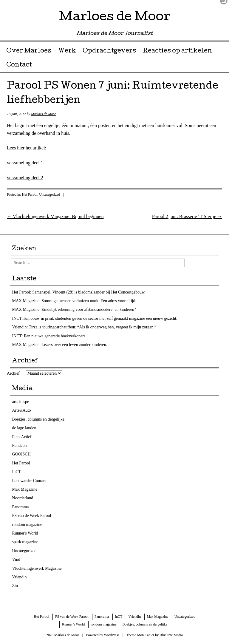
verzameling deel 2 (25, 178)
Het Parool (30, 194)
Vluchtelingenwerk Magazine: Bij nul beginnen (55, 216)
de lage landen (24, 428)
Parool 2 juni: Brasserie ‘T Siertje (187, 216)
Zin (15, 586)
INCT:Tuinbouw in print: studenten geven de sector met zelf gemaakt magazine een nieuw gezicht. (95, 318)
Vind (16, 559)
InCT (17, 472)
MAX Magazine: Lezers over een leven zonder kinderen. (60, 345)
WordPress (112, 635)
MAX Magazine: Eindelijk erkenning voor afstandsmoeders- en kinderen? (74, 309)
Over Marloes (29, 51)
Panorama (21, 507)
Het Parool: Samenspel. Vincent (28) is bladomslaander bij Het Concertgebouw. (79, 292)
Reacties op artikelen (177, 51)
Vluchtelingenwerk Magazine (37, 568)
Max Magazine (25, 489)
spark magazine (25, 542)
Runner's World (25, 533)
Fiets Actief (22, 437)
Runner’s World (73, 624)
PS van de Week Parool (32, 516)
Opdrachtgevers (109, 51)
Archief (13, 373)
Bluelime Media (171, 635)
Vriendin (20, 577)
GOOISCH (21, 454)
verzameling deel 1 (25, 163)
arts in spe (21, 402)
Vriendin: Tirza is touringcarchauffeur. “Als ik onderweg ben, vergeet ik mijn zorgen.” (84, 327)
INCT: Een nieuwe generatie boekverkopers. (49, 336)
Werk (67, 51)
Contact (19, 65)
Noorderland (23, 498)
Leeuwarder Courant (29, 481)
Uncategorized (49, 194)
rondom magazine (27, 525)
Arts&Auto (22, 410)
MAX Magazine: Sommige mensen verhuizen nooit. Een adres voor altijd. (74, 301)
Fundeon (20, 445)
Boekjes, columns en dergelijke (38, 419)
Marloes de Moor (114, 18)
